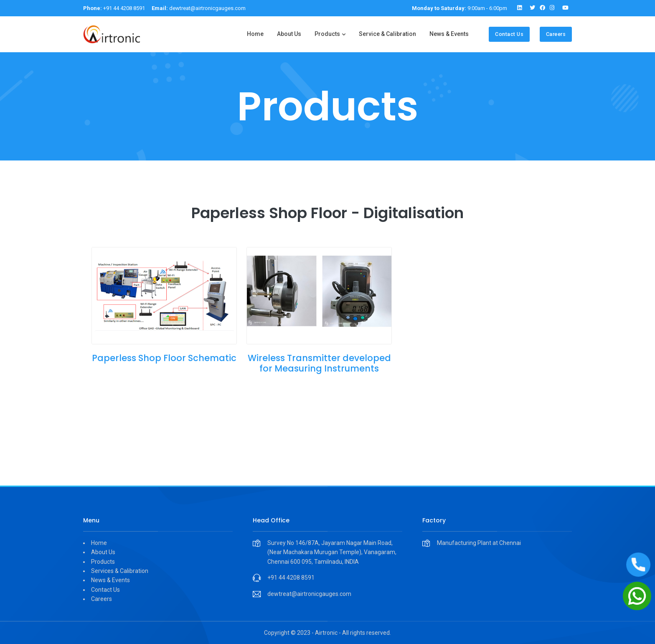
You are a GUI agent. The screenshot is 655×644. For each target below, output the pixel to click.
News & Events (449, 34)
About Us (289, 34)
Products (327, 34)
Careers (556, 34)
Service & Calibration (387, 34)
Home (255, 34)
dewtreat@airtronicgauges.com (199, 8)
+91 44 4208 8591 (114, 8)
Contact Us (509, 34)
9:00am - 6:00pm (460, 8)
